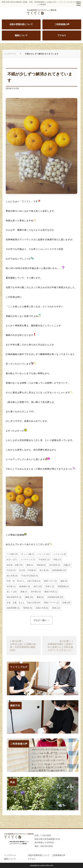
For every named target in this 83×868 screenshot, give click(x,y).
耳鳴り (48, 586)
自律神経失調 (53, 597)
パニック (42, 554)
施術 (62, 581)
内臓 (66, 565)
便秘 (28, 565)
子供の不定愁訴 (28, 576)
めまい (10, 560)
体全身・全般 (13, 565)
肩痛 (22, 592)
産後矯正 (23, 586)
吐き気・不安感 (26, 570)
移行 (36, 586)
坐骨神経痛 (57, 570)
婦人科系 (11, 576)
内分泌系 (53, 565)
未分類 (10, 586)
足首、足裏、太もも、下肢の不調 (22, 603)
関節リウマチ (50, 603)
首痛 (54, 608)
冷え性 (10, 570)
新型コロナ (49, 581)
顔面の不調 (41, 608)
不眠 (55, 560)
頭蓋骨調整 (12, 608)
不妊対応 (43, 560)
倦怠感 (40, 565)
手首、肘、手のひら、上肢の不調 (22, 581)
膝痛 (39, 597)
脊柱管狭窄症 (13, 597)
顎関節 (26, 608)
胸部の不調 (49, 592)
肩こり (10, 592)
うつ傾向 (11, 554)
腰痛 (27, 597)
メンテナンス (26, 560)
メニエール (58, 554)
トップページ (10, 54)
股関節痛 (62, 586)
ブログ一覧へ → (42, 620)
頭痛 (64, 603)
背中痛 (34, 592)
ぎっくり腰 (26, 554)
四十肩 (43, 570)
